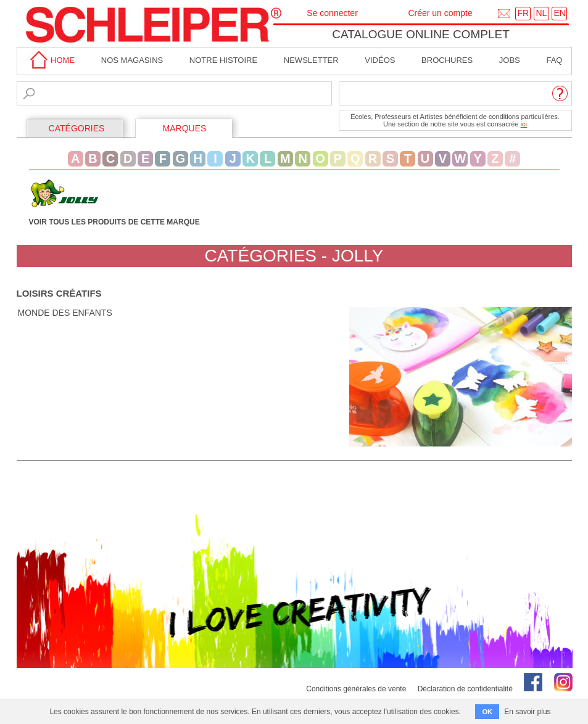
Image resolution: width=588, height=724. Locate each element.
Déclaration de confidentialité (465, 689)
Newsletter (311, 60)
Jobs (510, 60)
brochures (447, 60)
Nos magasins (132, 60)
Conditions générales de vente (356, 689)
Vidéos (380, 60)
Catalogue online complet (421, 34)
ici (524, 124)
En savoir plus (527, 712)
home (51, 60)
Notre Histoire (223, 60)
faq (554, 60)
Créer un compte (440, 13)
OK (487, 712)
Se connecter (332, 13)
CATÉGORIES (77, 128)
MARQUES (185, 128)
